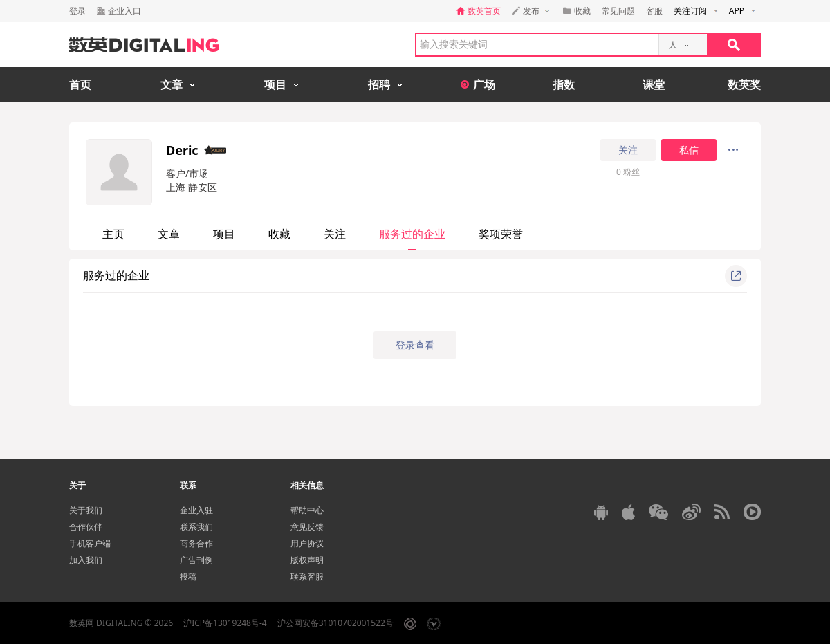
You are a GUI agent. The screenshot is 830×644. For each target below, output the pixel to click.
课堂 (654, 84)
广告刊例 (196, 560)
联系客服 (307, 577)
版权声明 (307, 560)
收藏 (279, 234)
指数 (564, 84)
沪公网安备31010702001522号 (335, 623)
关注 (628, 150)
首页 (80, 84)
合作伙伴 (86, 527)
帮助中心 (307, 510)
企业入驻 (196, 510)
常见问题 (618, 11)
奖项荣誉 (501, 234)
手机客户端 (90, 543)
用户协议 (307, 543)
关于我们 (86, 510)
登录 (77, 11)
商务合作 (196, 543)
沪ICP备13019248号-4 (225, 623)
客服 (654, 11)
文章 (169, 234)
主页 (113, 234)
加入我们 (86, 560)
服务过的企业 (412, 234)
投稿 (188, 577)
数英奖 (744, 84)
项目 (224, 234)
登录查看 (415, 345)
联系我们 (196, 527)
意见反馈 (307, 527)
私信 (689, 150)
